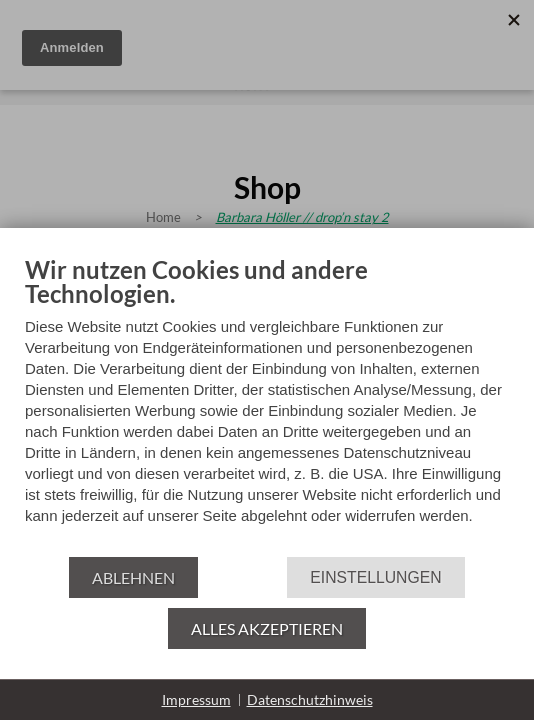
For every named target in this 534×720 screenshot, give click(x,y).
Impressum (196, 699)
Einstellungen (375, 577)
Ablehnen (133, 577)
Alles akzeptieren (267, 628)
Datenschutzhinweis (310, 699)
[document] (267, 405)
